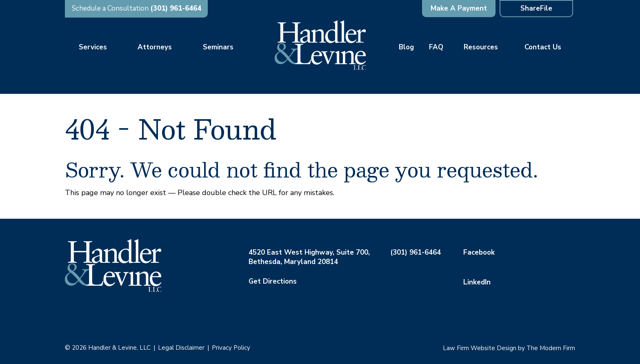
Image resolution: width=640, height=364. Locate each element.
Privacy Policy (231, 348)
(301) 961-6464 (176, 8)
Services (93, 47)
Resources (481, 47)
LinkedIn (477, 282)
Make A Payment (459, 8)
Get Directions (273, 281)
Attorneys (155, 47)
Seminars (218, 47)
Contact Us (543, 47)
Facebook (479, 252)
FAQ (436, 47)
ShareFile (536, 8)
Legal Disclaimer (181, 348)
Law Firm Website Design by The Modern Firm (509, 348)
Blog (406, 47)
